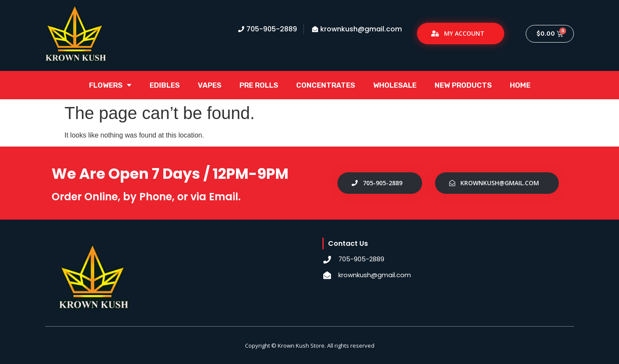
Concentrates (326, 85)
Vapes (210, 85)
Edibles (165, 85)
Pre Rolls (259, 85)
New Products (463, 85)
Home (520, 85)
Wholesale (395, 85)
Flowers (110, 85)
